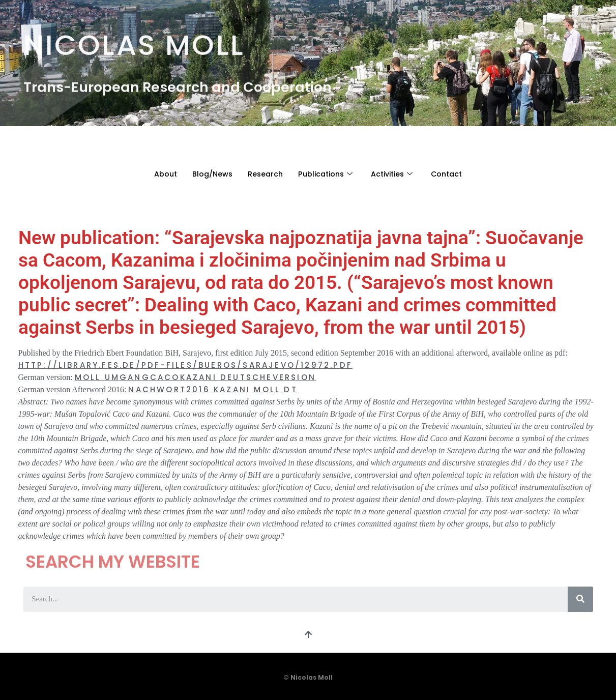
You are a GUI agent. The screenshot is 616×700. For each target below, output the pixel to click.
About (159, 174)
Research (262, 174)
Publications (325, 174)
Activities (394, 174)
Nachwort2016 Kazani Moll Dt (213, 389)
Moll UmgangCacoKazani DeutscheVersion (195, 377)
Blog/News (207, 174)
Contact (452, 174)
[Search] (580, 599)
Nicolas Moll (134, 41)
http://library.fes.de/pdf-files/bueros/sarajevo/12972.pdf (185, 365)
